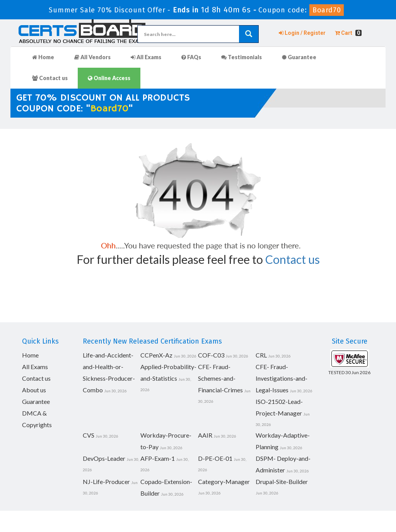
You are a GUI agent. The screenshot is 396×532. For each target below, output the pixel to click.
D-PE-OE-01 (215, 458)
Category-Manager (224, 482)
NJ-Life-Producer (106, 482)
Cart (348, 33)
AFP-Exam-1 (158, 458)
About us (34, 390)
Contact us (50, 78)
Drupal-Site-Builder (282, 482)
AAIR (205, 435)
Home (43, 57)
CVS (89, 435)
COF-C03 (211, 355)
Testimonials (242, 57)
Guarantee (299, 57)
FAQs (191, 57)
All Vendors (92, 57)
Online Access (109, 78)
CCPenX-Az (156, 355)
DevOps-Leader (104, 458)
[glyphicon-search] (249, 34)
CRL (261, 355)
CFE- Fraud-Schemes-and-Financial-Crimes (220, 378)
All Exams (146, 57)
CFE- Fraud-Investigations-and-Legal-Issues (282, 378)
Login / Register (302, 33)
